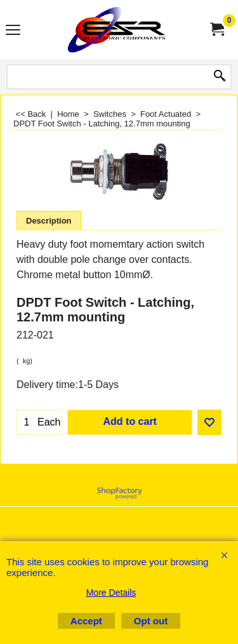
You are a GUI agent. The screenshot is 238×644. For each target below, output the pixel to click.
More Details (111, 593)
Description (49, 221)
